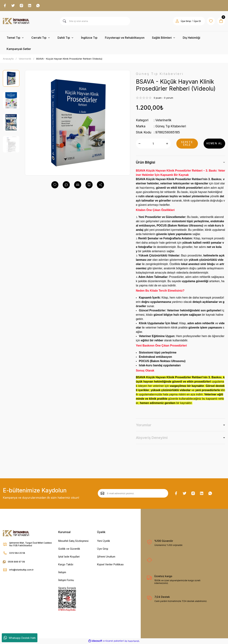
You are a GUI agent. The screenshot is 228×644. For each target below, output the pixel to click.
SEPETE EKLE (187, 144)
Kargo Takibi (66, 565)
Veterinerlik (163, 121)
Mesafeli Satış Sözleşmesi (73, 541)
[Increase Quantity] (167, 144)
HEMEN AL (214, 144)
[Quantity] (153, 144)
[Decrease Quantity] (139, 144)
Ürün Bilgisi (146, 163)
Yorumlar (144, 426)
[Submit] (102, 494)
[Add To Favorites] (55, 185)
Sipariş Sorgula (67, 588)
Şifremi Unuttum (106, 557)
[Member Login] (176, 21)
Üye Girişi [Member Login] (185, 21)
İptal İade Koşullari (69, 557)
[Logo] (16, 21)
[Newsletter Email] (133, 494)
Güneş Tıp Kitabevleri (171, 127)
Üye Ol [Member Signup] (196, 21)
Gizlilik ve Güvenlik (69, 549)
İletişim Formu (66, 581)
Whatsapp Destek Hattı (20, 638)
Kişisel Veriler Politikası (110, 565)
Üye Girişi (103, 549)
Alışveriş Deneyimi (152, 438)
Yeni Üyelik (104, 541)
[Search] (95, 21)
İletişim (62, 573)
